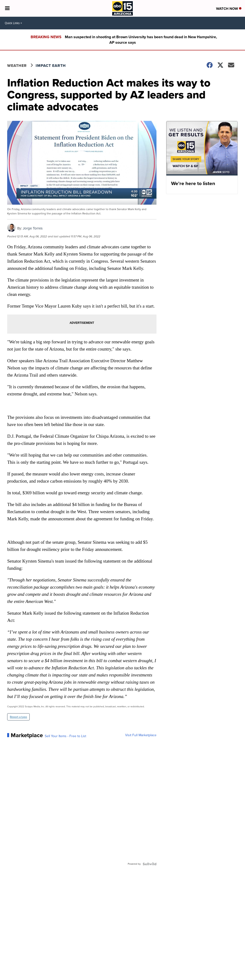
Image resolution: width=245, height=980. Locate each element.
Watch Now (229, 9)
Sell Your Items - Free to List (65, 736)
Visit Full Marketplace (141, 735)
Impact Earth (51, 66)
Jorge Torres (33, 228)
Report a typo (18, 717)
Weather (17, 66)
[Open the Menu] (7, 8)
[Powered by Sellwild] (150, 864)
